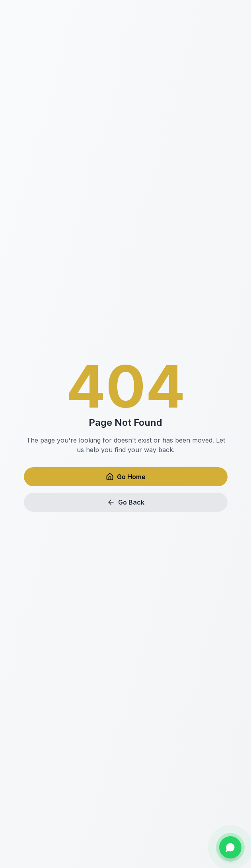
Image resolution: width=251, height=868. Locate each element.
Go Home (126, 477)
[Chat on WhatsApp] (230, 847)
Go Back (126, 502)
